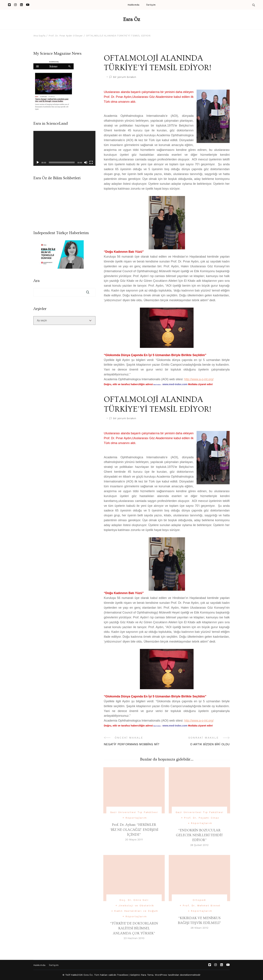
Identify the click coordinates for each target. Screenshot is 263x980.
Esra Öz (132, 19)
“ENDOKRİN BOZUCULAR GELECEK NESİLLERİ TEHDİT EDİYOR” (200, 835)
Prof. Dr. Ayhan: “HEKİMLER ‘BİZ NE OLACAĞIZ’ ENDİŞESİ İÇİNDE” (134, 830)
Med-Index (157, 385)
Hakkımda (134, 5)
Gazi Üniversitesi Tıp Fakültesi (134, 812)
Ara (36, 281)
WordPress (161, 975)
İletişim (151, 5)
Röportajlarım (136, 818)
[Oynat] (38, 162)
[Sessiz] (86, 162)
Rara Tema (147, 975)
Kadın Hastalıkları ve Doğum (136, 911)
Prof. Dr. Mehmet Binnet (202, 905)
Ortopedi (199, 900)
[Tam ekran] (91, 162)
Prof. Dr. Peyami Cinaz (202, 818)
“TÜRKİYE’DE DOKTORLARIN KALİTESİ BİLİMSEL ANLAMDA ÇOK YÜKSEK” (134, 928)
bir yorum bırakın (125, 77)
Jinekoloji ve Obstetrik (136, 905)
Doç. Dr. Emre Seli (134, 900)
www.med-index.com (175, 384)
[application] (64, 148)
